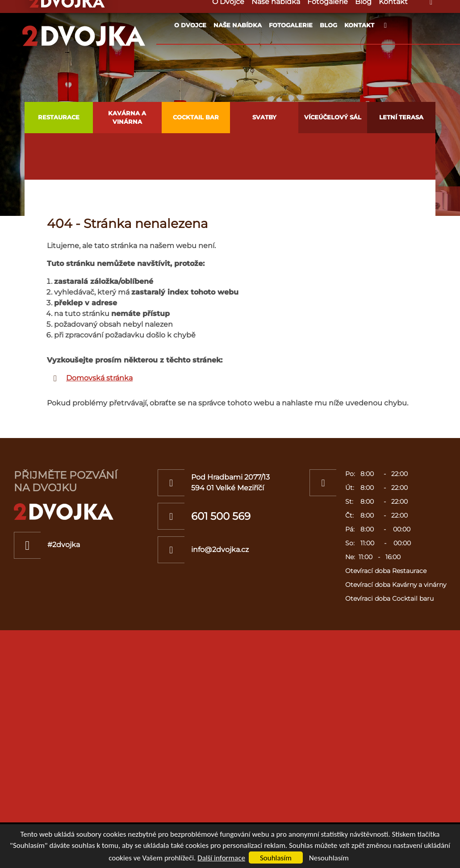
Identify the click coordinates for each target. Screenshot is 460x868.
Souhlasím (276, 858)
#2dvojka (64, 545)
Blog (328, 25)
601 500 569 (221, 516)
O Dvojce (190, 25)
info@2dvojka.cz (220, 550)
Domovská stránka (99, 378)
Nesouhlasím (329, 858)
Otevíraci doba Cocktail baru (389, 598)
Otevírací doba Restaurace (386, 571)
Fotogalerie (291, 25)
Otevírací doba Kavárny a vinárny (396, 585)
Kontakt (359, 25)
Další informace (221, 858)
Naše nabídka (238, 25)
